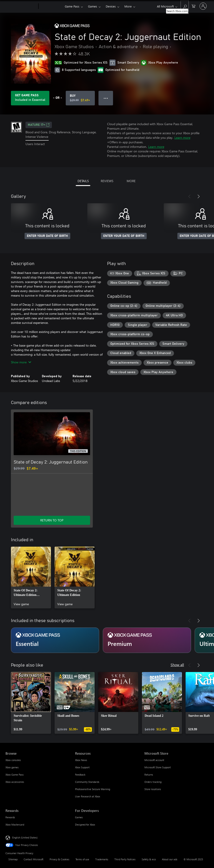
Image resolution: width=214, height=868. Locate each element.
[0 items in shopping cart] (194, 6)
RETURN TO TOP (52, 520)
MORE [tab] (131, 181)
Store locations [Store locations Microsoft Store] (153, 789)
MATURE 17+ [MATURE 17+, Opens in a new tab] (39, 125)
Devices (111, 6)
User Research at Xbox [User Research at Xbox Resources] (88, 796)
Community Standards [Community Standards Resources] (87, 782)
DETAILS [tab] (83, 181)
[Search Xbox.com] (185, 6)
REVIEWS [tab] (107, 181)
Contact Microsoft (34, 859)
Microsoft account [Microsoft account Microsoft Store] (154, 760)
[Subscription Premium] (147, 640)
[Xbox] (51, 6)
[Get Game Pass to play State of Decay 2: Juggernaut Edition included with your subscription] (30, 98)
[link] (31, 578)
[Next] (199, 196)
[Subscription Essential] (55, 640)
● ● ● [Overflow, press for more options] (106, 98)
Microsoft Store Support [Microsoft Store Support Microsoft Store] (158, 767)
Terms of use (82, 859)
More (128, 6)
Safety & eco (149, 859)
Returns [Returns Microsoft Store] (149, 775)
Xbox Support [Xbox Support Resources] (82, 767)
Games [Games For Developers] (79, 817)
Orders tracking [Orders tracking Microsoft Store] (153, 782)
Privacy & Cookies (59, 859)
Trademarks (102, 859)
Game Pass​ (72, 6)
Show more (21, 362)
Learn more (182, 138)
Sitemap (13, 859)
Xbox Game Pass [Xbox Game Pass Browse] (15, 775)
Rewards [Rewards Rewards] (10, 817)
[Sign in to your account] (203, 6)
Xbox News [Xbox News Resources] (81, 760)
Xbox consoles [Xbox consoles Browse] (13, 760)
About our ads (170, 859)
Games (93, 6)
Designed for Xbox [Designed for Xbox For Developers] (85, 825)
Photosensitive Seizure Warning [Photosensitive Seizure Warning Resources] (93, 789)
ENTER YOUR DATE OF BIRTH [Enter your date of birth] (47, 236)
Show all (177, 665)
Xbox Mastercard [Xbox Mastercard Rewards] (15, 825)
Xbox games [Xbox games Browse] (12, 767)
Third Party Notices (125, 859)
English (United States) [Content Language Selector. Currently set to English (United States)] (25, 837)
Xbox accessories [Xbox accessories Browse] (15, 782)
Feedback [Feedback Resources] (80, 775)
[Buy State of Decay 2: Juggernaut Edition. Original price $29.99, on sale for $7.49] (80, 98)
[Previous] (189, 196)
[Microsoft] (21, 6)
